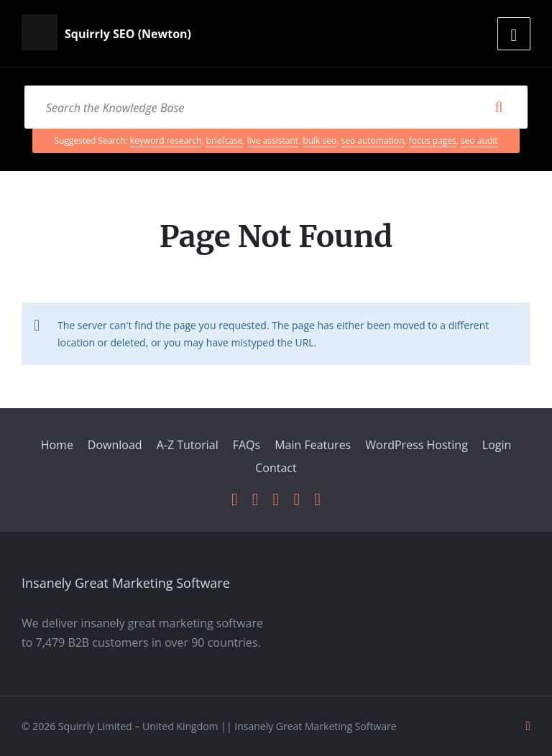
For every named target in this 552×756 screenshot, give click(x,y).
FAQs (247, 445)
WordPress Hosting (417, 445)
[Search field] (276, 107)
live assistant (273, 140)
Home (57, 445)
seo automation (372, 140)
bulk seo (319, 140)
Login (497, 445)
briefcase (225, 140)
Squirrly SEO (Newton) (128, 34)
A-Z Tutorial (188, 445)
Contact (276, 468)
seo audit (479, 140)
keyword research (166, 140)
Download (115, 445)
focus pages (433, 140)
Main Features (313, 445)
